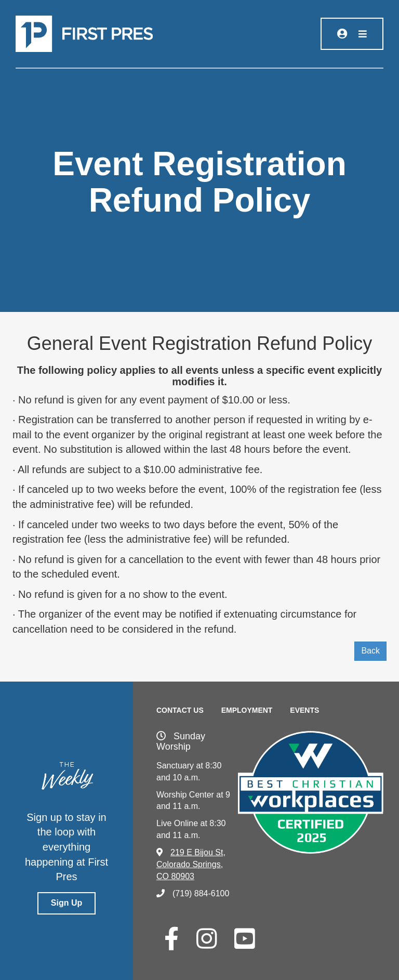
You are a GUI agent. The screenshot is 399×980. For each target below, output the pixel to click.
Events (304, 710)
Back (370, 651)
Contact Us (180, 710)
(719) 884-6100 (193, 893)
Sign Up (66, 903)
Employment (247, 710)
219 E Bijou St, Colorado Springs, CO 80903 (191, 864)
